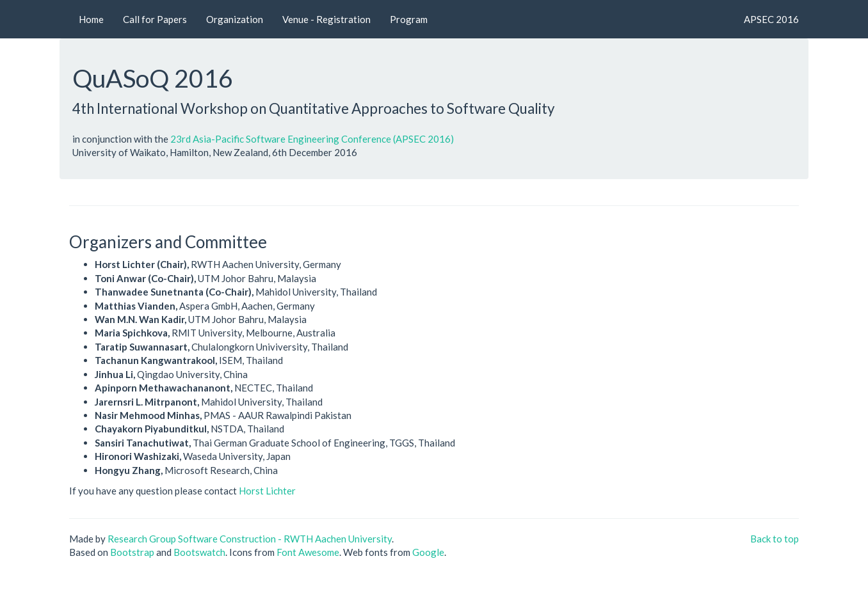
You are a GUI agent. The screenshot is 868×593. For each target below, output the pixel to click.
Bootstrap (132, 552)
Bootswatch (199, 552)
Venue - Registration (326, 19)
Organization (235, 19)
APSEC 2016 (771, 19)
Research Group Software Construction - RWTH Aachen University (250, 539)
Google (428, 552)
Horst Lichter (267, 491)
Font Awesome (308, 552)
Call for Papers (155, 19)
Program (409, 19)
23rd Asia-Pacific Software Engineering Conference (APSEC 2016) (312, 139)
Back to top (775, 539)
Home (91, 19)
